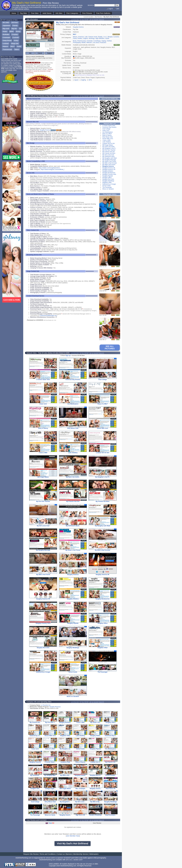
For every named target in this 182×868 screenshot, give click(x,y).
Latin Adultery (107, 142)
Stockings (92, 38)
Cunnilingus (97, 41)
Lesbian (6, 44)
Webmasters (94, 854)
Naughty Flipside (108, 176)
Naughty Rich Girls (108, 179)
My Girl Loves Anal (108, 155)
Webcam (89, 42)
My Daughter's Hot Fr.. (109, 148)
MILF (13, 46)
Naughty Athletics (108, 171)
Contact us (61, 854)
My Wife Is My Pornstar (110, 163)
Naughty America (78, 27)
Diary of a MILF (107, 134)
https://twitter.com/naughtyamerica (49, 168)
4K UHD (6, 23)
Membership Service (81, 854)
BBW (11, 31)
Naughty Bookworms (109, 173)
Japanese (6, 26)
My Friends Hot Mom (109, 153)
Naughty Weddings (108, 181)
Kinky (16, 41)
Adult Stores (47, 13)
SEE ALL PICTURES (110, 347)
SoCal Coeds (106, 186)
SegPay (84, 80)
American (81, 37)
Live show (96, 42)
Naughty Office (107, 178)
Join (117, 9)
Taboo (17, 49)
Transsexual (7, 49)
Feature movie (93, 37)
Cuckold (16, 37)
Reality (100, 37)
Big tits (14, 29)
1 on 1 (105, 37)
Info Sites (59, 13)
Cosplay (15, 34)
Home (14, 13)
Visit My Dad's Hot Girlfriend (73, 844)
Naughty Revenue (55, 707)
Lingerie (85, 38)
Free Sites (35, 13)
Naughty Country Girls (109, 174)
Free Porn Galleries (103, 13)
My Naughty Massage (109, 160)
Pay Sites (24, 13)
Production (103, 42)
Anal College (106, 129)
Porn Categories (72, 13)
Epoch (76, 80)
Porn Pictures (87, 13)
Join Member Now (73, 836)
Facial (75, 38)
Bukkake (6, 34)
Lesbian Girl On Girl (108, 143)
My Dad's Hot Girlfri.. (109, 147)
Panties (80, 38)
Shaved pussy (82, 41)
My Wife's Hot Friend (109, 165)
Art (20, 29)
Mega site (15, 44)
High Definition (100, 38)
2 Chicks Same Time (109, 126)
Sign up (68, 356)
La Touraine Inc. (46, 705)
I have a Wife (106, 140)
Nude (19, 46)
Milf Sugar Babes (108, 145)
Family (15, 26)
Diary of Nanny (107, 135)
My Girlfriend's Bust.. (109, 156)
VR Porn (15, 23)
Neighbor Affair (107, 182)
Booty (18, 31)
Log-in (109, 9)
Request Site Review (31, 854)
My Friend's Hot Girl (109, 152)
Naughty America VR (109, 169)
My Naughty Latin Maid (110, 158)
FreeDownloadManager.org (48, 315)
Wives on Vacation (108, 189)
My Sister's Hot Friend (109, 161)
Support (50, 53)
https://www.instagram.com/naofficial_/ (53, 169)
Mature (5, 46)
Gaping (104, 41)
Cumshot (116, 37)
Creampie (6, 37)
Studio (107, 38)
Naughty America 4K (109, 168)
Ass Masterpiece (108, 132)
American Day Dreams (109, 127)
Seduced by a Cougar (109, 184)
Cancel (40, 53)
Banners (69, 854)
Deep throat (7, 41)
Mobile (84, 42)
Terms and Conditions (48, 854)
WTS (90, 80)
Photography (77, 42)
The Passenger (107, 187)
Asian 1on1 (106, 130)
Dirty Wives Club (108, 137)
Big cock (6, 29)
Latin (86, 37)
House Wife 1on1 (108, 139)
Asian (5, 31)
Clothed (109, 41)
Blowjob (110, 37)
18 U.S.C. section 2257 (74, 860)
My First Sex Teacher (109, 150)
